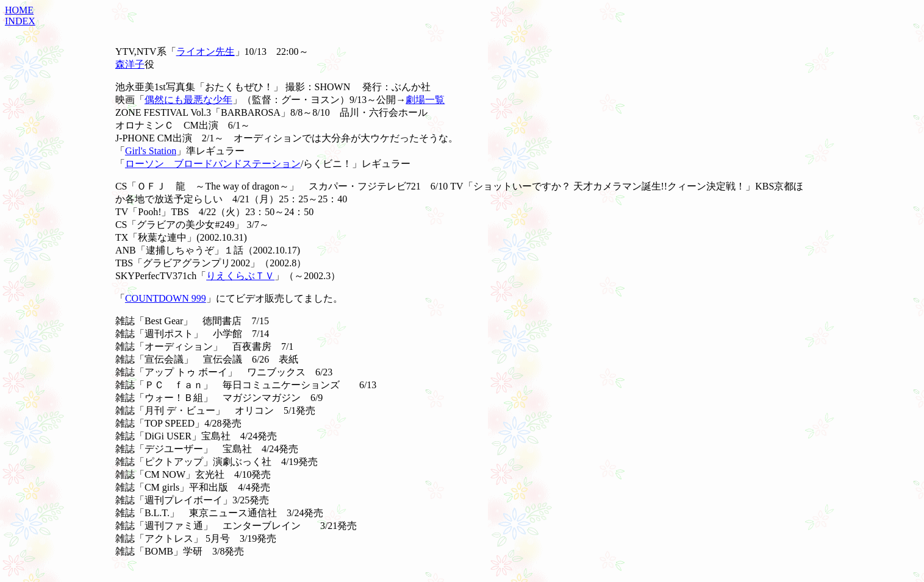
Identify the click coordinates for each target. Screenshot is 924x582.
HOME (19, 10)
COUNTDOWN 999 (166, 298)
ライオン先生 (206, 51)
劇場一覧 (425, 100)
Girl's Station (151, 151)
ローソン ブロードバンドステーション (213, 164)
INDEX (20, 21)
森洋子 (130, 64)
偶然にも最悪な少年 (188, 100)
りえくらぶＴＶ (240, 276)
